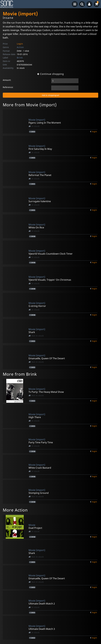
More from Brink (20, 374)
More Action (15, 510)
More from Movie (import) (30, 105)
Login (20, 44)
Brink (20, 58)
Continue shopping (50, 74)
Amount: (7, 80)
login (94, 131)
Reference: (8, 87)
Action (20, 47)
